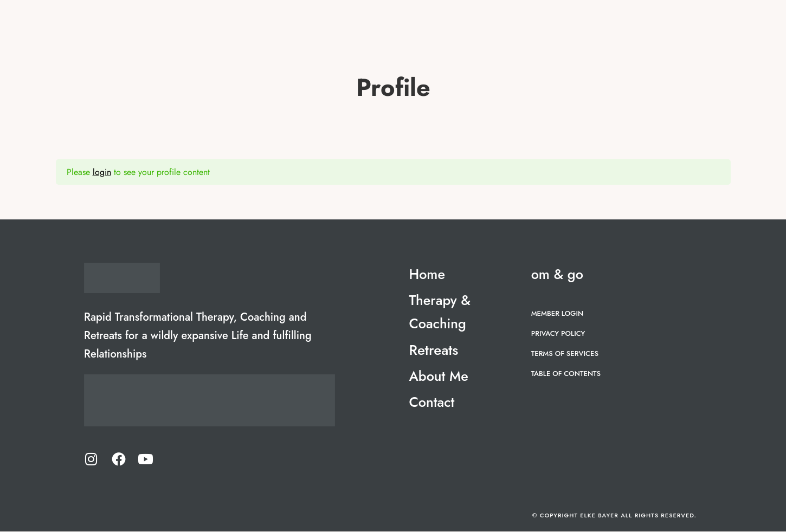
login (102, 172)
